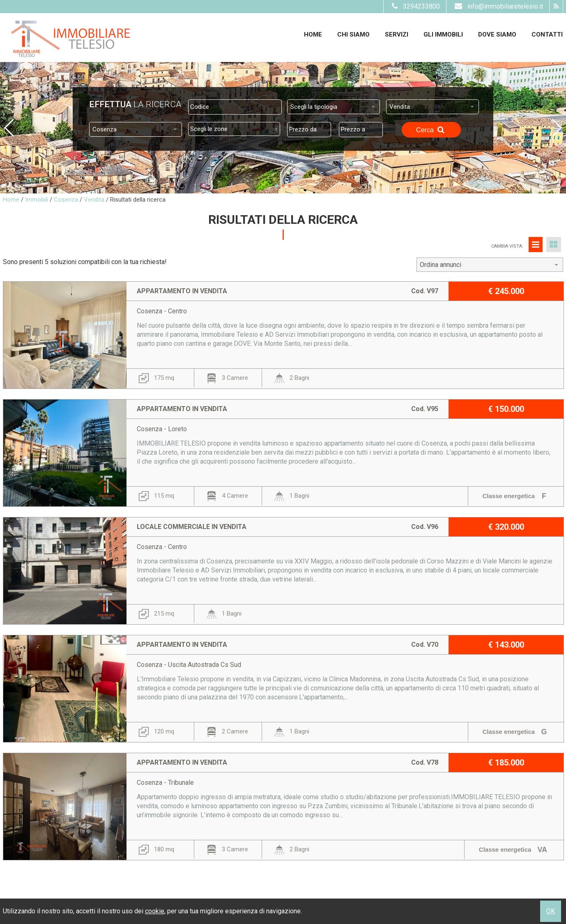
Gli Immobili (443, 34)
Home (313, 34)
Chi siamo (353, 34)
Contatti (547, 34)
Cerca (431, 130)
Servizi (397, 34)
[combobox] (334, 107)
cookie (155, 911)
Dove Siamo (497, 34)
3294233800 (415, 6)
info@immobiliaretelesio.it (498, 6)
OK (551, 911)
